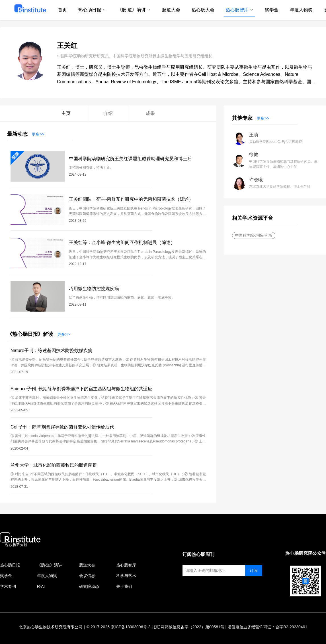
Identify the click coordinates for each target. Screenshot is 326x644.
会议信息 (87, 576)
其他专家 (242, 118)
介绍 (108, 113)
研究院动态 (89, 586)
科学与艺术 (126, 576)
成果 (150, 113)
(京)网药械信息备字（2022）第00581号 (189, 627)
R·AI (41, 586)
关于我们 (124, 586)
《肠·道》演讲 (50, 565)
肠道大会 (87, 565)
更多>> (38, 134)
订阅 (254, 570)
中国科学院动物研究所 (254, 235)
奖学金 (6, 576)
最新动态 (17, 134)
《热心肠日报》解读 (30, 334)
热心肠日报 (10, 565)
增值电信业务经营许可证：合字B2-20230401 (267, 627)
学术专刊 (8, 586)
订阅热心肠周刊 (198, 554)
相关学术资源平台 (253, 218)
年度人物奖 (47, 576)
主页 (66, 113)
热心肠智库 (126, 565)
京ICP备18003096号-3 (131, 627)
